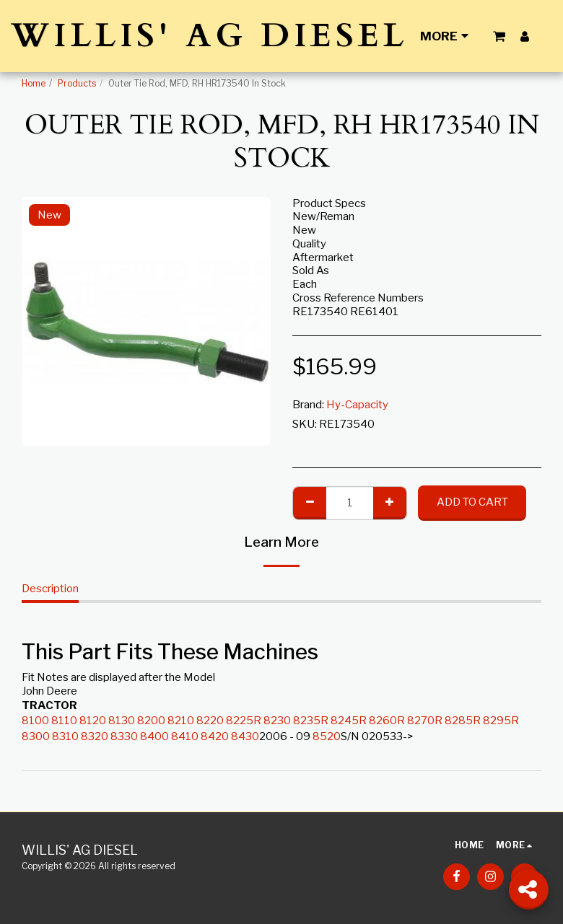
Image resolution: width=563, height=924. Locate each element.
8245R (349, 721)
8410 (185, 736)
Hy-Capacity (357, 405)
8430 (245, 736)
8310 (65, 736)
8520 (327, 736)
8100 (35, 721)
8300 (36, 736)
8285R (463, 721)
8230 (277, 721)
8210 (181, 721)
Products (77, 83)
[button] (499, 36)
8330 (124, 736)
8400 (154, 736)
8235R (311, 721)
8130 (122, 721)
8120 (93, 721)
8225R (244, 721)
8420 (215, 736)
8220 (210, 721)
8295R (501, 721)
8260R (387, 721)
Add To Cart (472, 502)
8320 (95, 736)
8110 (64, 721)
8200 (151, 721)
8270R (425, 721)
